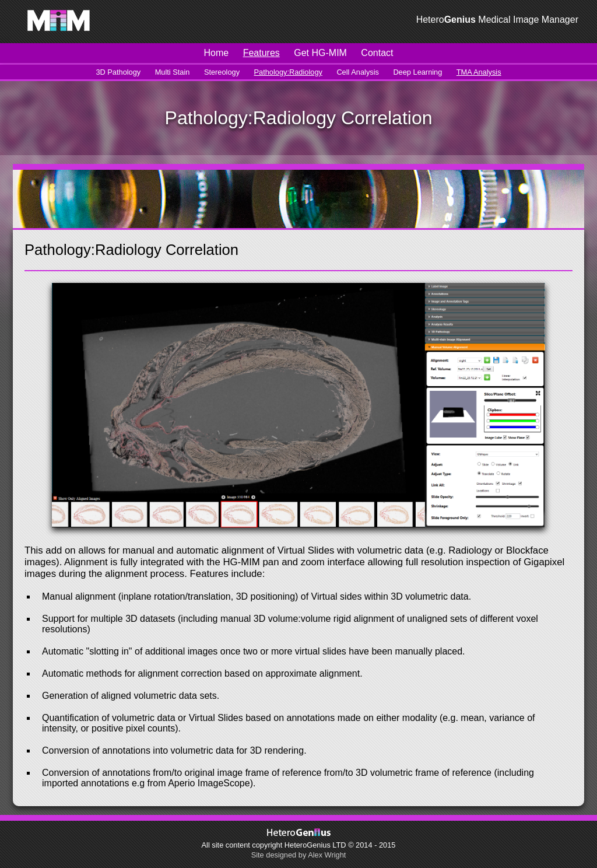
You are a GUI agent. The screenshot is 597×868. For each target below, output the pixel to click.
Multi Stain (173, 72)
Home (217, 53)
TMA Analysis (479, 72)
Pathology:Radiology (288, 72)
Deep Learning (417, 72)
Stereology (222, 72)
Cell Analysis (358, 72)
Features (261, 53)
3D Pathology (118, 72)
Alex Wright (327, 855)
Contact (377, 53)
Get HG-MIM (320, 53)
